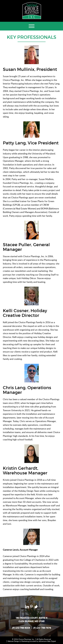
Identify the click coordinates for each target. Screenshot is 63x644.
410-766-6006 (23, 628)
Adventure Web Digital (47, 641)
